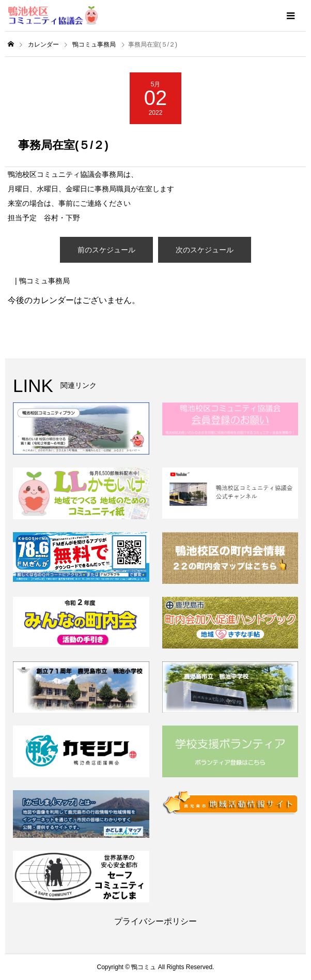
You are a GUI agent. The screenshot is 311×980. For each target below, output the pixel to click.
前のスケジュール (106, 250)
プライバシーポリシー (155, 921)
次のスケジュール (205, 250)
